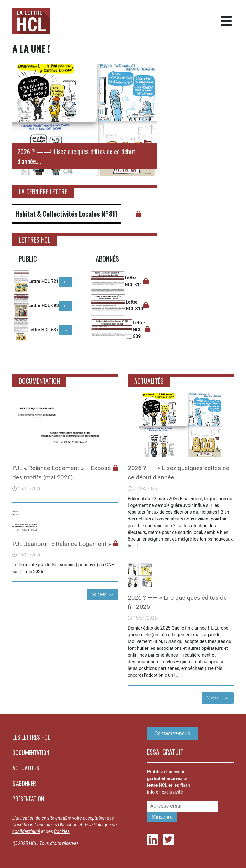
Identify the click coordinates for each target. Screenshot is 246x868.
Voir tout (99, 594)
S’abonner (24, 783)
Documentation (31, 752)
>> (66, 282)
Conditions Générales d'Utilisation (45, 825)
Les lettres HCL (31, 737)
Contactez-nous (172, 733)
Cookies (62, 831)
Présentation (28, 799)
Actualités (26, 768)
